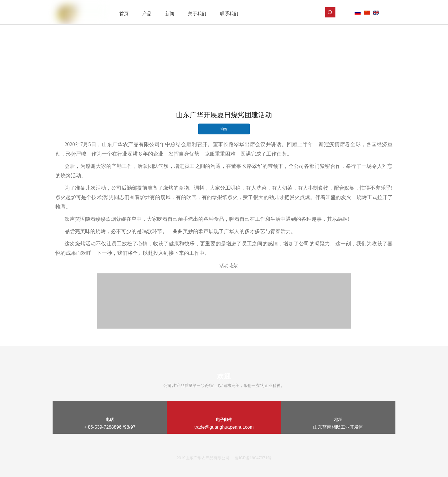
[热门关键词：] (330, 12)
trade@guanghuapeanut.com (224, 427)
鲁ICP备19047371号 (253, 458)
